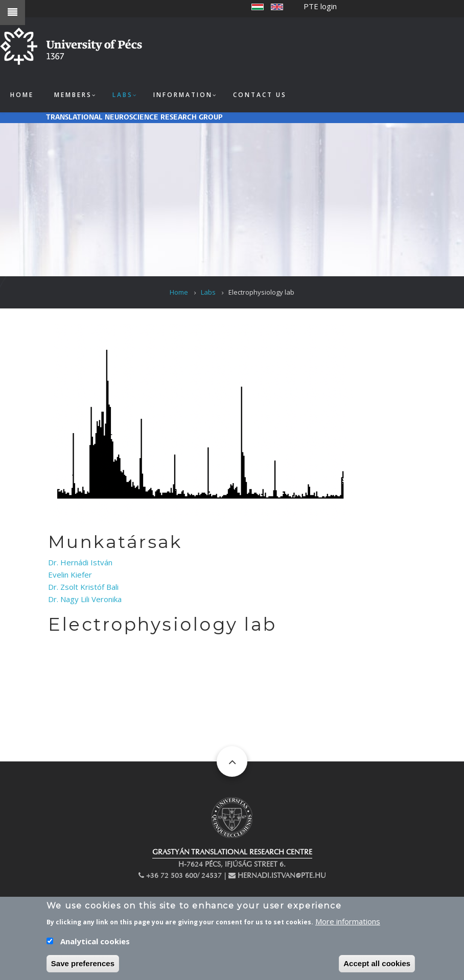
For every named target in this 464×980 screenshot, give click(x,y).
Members (73, 95)
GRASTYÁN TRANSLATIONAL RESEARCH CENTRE (232, 852)
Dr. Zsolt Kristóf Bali (83, 587)
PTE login (320, 6)
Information (183, 95)
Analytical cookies (95, 944)
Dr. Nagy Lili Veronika (85, 599)
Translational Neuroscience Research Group (134, 118)
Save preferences (83, 966)
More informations (348, 924)
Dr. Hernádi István (80, 562)
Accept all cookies (377, 966)
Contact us (260, 95)
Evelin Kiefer (70, 575)
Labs (123, 95)
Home (22, 95)
